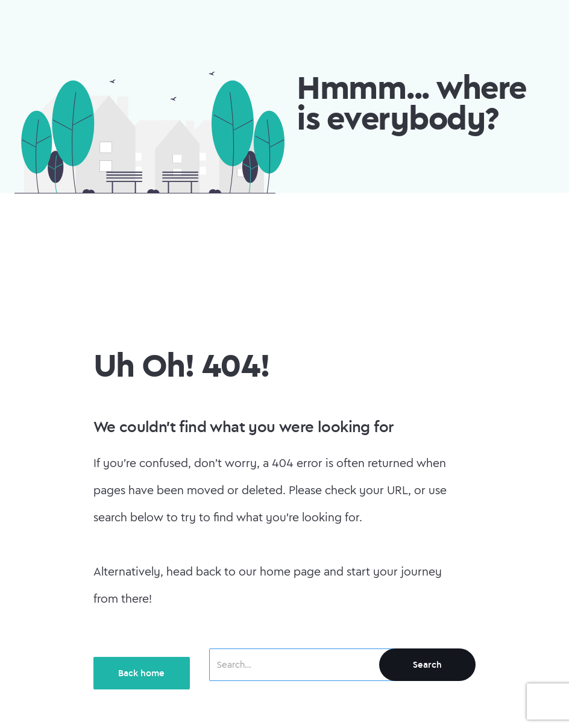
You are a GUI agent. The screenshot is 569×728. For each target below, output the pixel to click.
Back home (141, 673)
